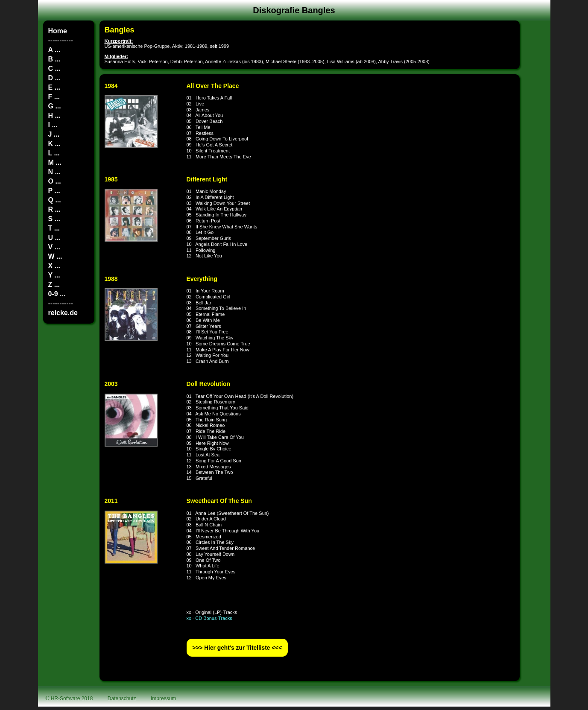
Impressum (163, 698)
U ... (54, 238)
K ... (54, 144)
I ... (53, 125)
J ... (54, 134)
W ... (55, 256)
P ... (54, 191)
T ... (54, 228)
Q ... (55, 200)
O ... (55, 181)
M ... (55, 162)
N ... (54, 172)
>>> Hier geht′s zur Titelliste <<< (237, 647)
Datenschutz (122, 698)
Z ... (54, 285)
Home (58, 31)
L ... (54, 153)
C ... (54, 69)
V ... (54, 247)
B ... (54, 59)
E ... (54, 87)
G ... (55, 106)
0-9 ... (57, 294)
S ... (54, 219)
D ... (54, 78)
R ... (54, 209)
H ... (54, 115)
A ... (54, 50)
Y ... (54, 275)
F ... (54, 97)
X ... (54, 266)
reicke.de (63, 313)
